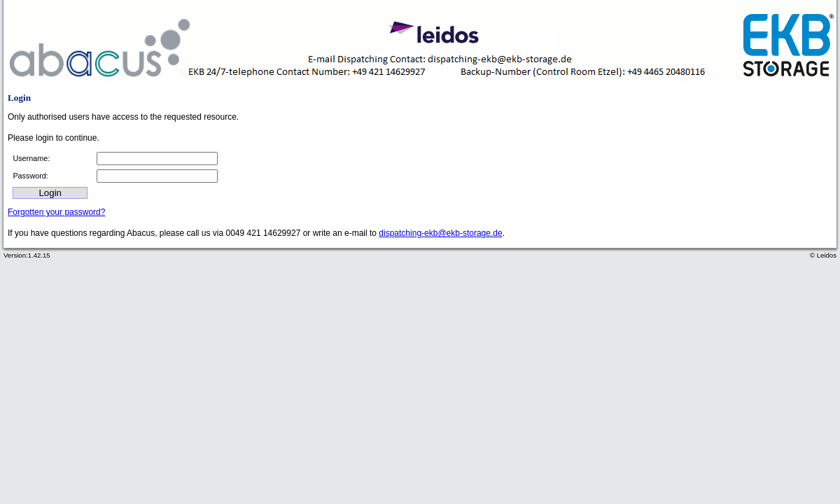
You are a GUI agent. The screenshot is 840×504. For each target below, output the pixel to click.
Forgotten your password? (56, 212)
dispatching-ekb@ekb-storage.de (440, 233)
